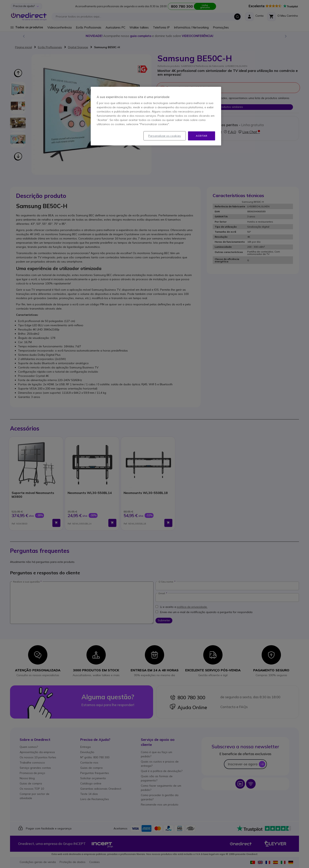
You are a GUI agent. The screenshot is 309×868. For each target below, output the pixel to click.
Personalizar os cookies (165, 136)
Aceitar (201, 136)
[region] (156, 116)
